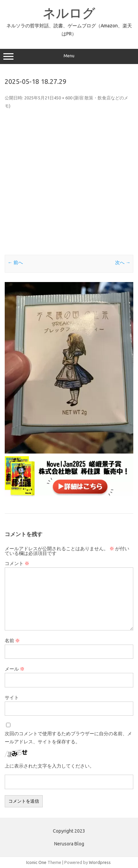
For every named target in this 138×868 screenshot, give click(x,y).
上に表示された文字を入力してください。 (49, 766)
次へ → (123, 262)
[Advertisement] (69, 182)
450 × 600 (63, 98)
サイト (12, 697)
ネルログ (69, 13)
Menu (69, 57)
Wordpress (100, 862)
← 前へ (15, 262)
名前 (12, 641)
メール (15, 669)
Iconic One (36, 862)
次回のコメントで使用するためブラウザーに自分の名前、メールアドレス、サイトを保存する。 (68, 738)
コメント (17, 563)
